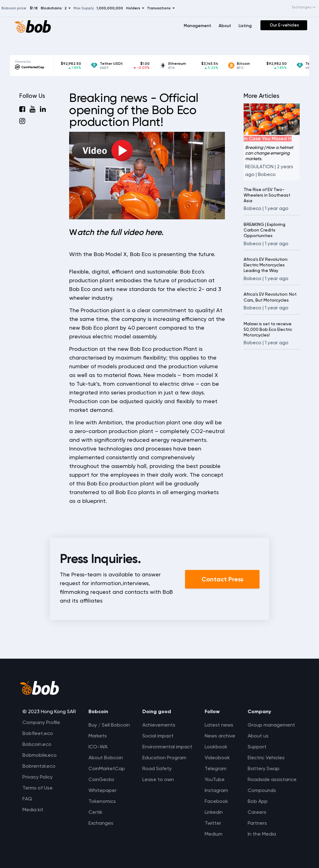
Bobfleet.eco (38, 733)
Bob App (258, 801)
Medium (214, 834)
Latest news (219, 725)
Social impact (158, 736)
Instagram (216, 790)
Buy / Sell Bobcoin (109, 725)
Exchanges (101, 823)
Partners (257, 823)
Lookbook (216, 747)
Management (198, 26)
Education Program (164, 758)
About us (258, 736)
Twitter (213, 823)
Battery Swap (264, 768)
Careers (257, 812)
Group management (271, 725)
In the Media (262, 834)
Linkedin (214, 812)
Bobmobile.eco (40, 755)
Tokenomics (102, 801)
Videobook (217, 758)
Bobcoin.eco (37, 744)
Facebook (216, 801)
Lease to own (158, 779)
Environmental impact (167, 747)
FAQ (27, 799)
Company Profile (41, 722)
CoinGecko (101, 779)
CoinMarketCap (107, 768)
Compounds (262, 790)
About (225, 26)
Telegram (216, 768)
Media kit (33, 810)
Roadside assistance (272, 779)
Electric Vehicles (266, 758)
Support (257, 747)
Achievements (159, 725)
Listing (245, 26)
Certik (95, 812)
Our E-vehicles (284, 25)
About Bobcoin (106, 758)
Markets (98, 736)
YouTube (215, 779)
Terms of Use (38, 788)
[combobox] (298, 7)
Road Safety (157, 768)
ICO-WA (98, 747)
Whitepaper (102, 790)
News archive (220, 736)
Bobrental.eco (39, 766)
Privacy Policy (38, 777)
